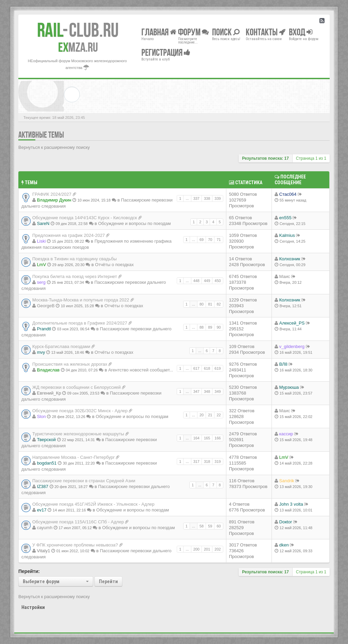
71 (219, 240)
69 (202, 240)
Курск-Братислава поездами (61, 346)
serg (41, 282)
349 (217, 391)
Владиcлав (48, 370)
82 (219, 304)
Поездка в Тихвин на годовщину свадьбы (74, 259)
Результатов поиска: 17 (265, 158)
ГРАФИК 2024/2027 (52, 194)
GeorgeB (46, 306)
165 (207, 438)
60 (219, 526)
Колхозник (290, 259)
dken (284, 545)
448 (196, 281)
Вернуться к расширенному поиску (54, 147)
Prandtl (44, 329)
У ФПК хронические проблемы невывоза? (75, 545)
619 (217, 368)
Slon (41, 416)
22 (219, 415)
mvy (41, 352)
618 (207, 368)
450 (217, 281)
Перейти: (29, 571)
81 (210, 304)
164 (196, 438)
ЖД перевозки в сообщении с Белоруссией (76, 387)
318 (207, 462)
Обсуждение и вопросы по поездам (135, 223)
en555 (285, 218)
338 (207, 198)
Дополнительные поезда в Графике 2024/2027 (80, 323)
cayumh (45, 528)
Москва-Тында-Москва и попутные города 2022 (81, 300)
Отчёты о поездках (114, 265)
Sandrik (287, 481)
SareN (43, 223)
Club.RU (78, 30)
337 (196, 198)
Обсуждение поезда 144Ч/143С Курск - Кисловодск (85, 218)
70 (210, 240)
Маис (285, 276)
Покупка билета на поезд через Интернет (75, 276)
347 (196, 391)
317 (196, 462)
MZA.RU (78, 47)
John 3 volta (291, 504)
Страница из (311, 158)
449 (207, 281)
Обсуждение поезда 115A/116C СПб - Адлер (78, 522)
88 (202, 327)
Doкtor (286, 522)
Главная (159, 32)
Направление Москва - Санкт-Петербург (74, 457)
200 (196, 549)
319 (217, 462)
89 (210, 327)
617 (196, 368)
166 (217, 438)
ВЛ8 (283, 364)
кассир (286, 434)
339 (217, 198)
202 (217, 549)
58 (202, 526)
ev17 (42, 510)
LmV (42, 265)
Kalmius (287, 235)
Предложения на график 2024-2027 (69, 235)
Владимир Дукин (54, 200)
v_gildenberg (292, 346)
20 (202, 415)
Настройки (33, 607)
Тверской (46, 440)
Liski (41, 241)
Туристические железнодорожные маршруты (78, 434)
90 (219, 327)
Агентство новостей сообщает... (141, 370)
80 (202, 304)
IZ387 (43, 486)
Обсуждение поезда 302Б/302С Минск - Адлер (80, 411)
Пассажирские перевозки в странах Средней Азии (84, 481)
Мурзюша (289, 387)
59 (210, 526)
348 (207, 391)
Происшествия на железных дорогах (70, 364)
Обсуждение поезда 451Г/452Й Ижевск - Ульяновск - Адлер (93, 504)
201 (207, 549)
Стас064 (288, 194)
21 (210, 415)
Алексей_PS (292, 323)
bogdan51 (47, 463)
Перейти (108, 581)
